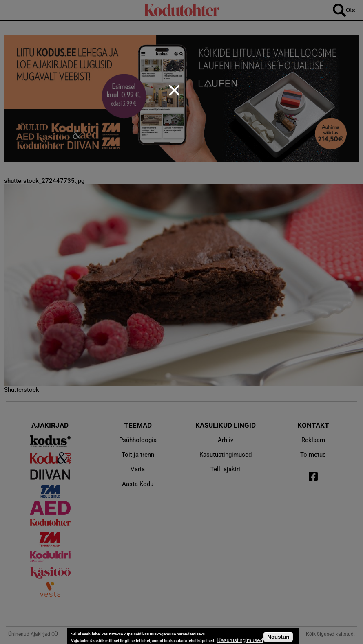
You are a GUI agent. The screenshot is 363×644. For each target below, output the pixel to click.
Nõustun (278, 637)
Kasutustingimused (240, 640)
